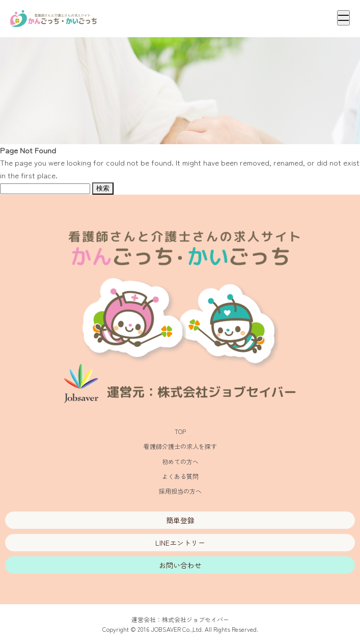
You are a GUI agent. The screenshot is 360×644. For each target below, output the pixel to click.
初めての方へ (180, 461)
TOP (180, 431)
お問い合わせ (180, 565)
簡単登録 (180, 520)
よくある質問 (180, 476)
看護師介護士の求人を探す (180, 446)
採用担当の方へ (180, 491)
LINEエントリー (180, 543)
